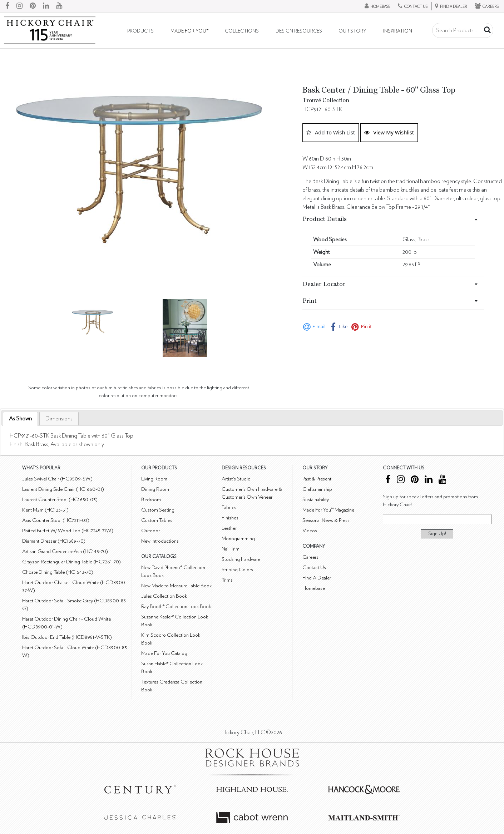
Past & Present (317, 479)
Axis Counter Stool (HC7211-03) (56, 520)
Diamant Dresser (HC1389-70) (54, 541)
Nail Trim (231, 549)
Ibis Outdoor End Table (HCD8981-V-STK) (67, 637)
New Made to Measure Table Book (176, 586)
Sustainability (316, 500)
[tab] (20, 419)
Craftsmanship (317, 489)
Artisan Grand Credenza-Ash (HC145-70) (65, 551)
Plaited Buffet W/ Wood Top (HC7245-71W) (68, 531)
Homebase (314, 588)
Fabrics (229, 507)
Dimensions (59, 419)
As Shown (20, 419)
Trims (227, 580)
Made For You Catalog (164, 653)
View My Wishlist (389, 132)
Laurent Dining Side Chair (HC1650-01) (63, 489)
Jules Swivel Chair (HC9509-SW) (57, 479)
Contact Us (314, 567)
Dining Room (155, 489)
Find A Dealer (317, 578)
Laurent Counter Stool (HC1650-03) (60, 500)
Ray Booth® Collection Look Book (176, 606)
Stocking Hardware (241, 559)
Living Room (154, 479)
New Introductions (160, 541)
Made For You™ (189, 31)
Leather (229, 528)
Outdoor (150, 531)
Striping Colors (237, 570)
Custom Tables (157, 520)
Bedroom (151, 500)
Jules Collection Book (164, 596)
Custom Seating (158, 510)
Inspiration (398, 31)
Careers (310, 557)
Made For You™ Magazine (328, 510)
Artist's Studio (236, 479)
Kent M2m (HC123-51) (45, 510)
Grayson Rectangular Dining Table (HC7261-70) (71, 562)
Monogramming (238, 539)
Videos (310, 531)
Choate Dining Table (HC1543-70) (58, 572)
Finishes (230, 518)
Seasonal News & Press (326, 520)
